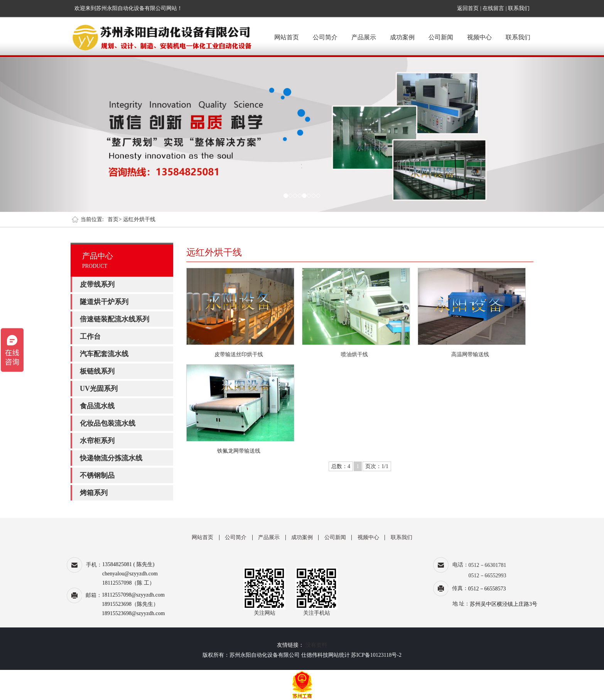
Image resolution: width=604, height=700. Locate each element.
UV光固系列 (99, 389)
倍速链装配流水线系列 (115, 319)
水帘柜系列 (97, 441)
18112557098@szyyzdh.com (133, 595)
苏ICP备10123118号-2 (376, 655)
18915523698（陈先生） (130, 604)
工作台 (90, 336)
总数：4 (341, 466)
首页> (115, 219)
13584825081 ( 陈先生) (128, 564)
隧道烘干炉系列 (104, 302)
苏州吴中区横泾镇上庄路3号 (504, 604)
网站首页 (287, 37)
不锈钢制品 (97, 475)
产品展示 (364, 37)
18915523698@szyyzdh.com (133, 613)
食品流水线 (97, 406)
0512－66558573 (487, 589)
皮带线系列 (97, 284)
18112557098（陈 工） (128, 583)
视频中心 (479, 37)
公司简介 (325, 37)
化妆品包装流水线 (108, 423)
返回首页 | (470, 8)
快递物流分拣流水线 (111, 458)
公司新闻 (441, 37)
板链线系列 (97, 371)
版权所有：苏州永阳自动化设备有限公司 (251, 655)
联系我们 (519, 8)
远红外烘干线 (139, 219)
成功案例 (402, 37)
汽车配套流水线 (104, 354)
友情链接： (290, 645)
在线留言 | (494, 8)
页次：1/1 (377, 466)
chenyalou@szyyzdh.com (130, 574)
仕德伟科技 (315, 655)
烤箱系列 (94, 493)
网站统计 (339, 655)
